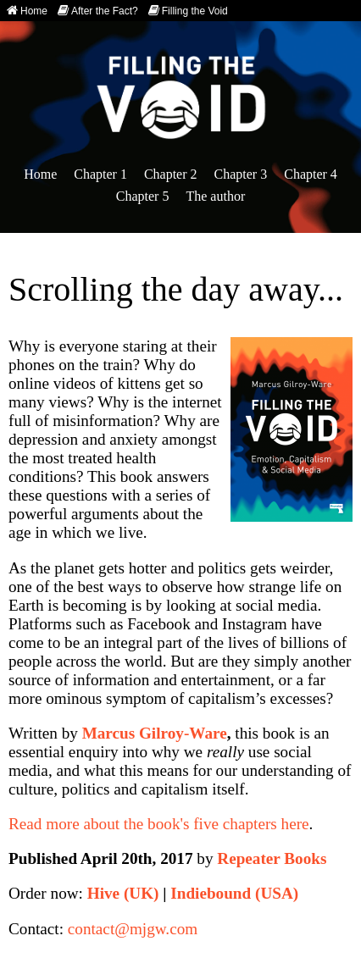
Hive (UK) (123, 893)
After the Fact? (98, 11)
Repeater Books (272, 858)
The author (215, 196)
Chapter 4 (311, 174)
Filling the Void (188, 11)
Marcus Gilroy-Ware (155, 733)
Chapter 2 (171, 174)
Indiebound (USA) (234, 893)
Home (27, 11)
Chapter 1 (100, 174)
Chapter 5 (143, 196)
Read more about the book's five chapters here (159, 824)
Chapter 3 (241, 174)
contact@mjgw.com (133, 929)
